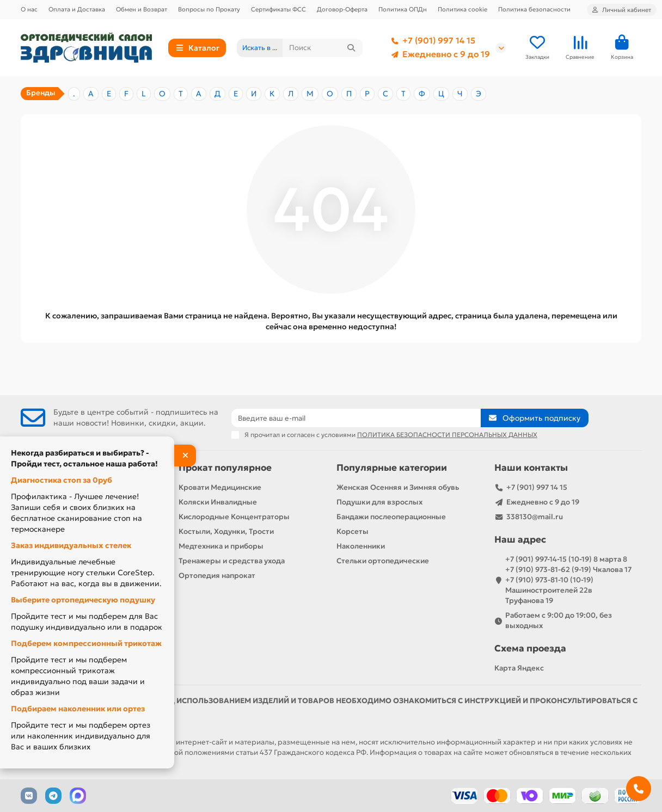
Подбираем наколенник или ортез (78, 709)
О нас (29, 9)
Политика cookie (462, 9)
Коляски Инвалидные (218, 502)
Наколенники (361, 546)
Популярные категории (392, 468)
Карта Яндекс (519, 668)
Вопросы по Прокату (209, 9)
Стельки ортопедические (383, 561)
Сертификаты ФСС (278, 9)
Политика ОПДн (403, 9)
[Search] (323, 48)
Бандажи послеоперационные (391, 517)
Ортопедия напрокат (217, 576)
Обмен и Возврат (142, 9)
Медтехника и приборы (221, 546)
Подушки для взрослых (379, 502)
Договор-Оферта (342, 9)
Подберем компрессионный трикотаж (86, 643)
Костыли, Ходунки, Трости (226, 531)
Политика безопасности (534, 9)
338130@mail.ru (535, 517)
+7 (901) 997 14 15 (431, 41)
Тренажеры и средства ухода (232, 561)
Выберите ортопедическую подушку (83, 600)
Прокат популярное (225, 468)
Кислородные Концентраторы (234, 517)
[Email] (356, 418)
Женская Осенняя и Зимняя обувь (398, 487)
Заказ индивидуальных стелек (71, 545)
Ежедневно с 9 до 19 (439, 54)
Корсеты (353, 531)
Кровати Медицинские (220, 487)
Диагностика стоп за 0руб (62, 480)
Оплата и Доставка (77, 9)
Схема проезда (530, 648)
